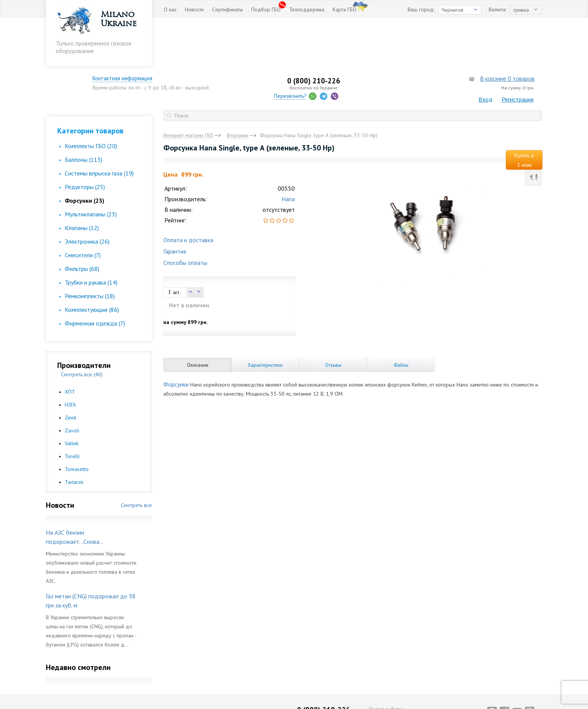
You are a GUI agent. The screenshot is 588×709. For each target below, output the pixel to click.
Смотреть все (136, 459)
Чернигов (452, 10)
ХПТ (70, 346)
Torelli (72, 410)
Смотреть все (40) (82, 328)
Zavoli (72, 384)
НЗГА (70, 358)
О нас (170, 9)
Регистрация (518, 50)
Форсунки (176, 339)
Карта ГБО (345, 9)
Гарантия (175, 206)
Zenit (70, 371)
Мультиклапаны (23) (91, 168)
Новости (194, 9)
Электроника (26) (87, 195)
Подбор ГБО (266, 9)
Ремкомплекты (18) (90, 250)
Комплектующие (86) (92, 263)
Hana (288, 154)
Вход (486, 50)
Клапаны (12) (82, 182)
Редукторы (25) (85, 141)
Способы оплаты (185, 218)
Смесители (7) (83, 209)
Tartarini (74, 436)
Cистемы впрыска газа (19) (99, 127)
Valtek (72, 397)
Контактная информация (203, 30)
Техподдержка (307, 9)
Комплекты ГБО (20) (91, 100)
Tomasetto (77, 423)
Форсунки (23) (84, 154)
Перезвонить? (336, 47)
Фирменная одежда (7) (95, 277)
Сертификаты (228, 9)
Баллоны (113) (84, 113)
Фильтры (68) (82, 222)
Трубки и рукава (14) (91, 236)
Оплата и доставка (188, 195)
